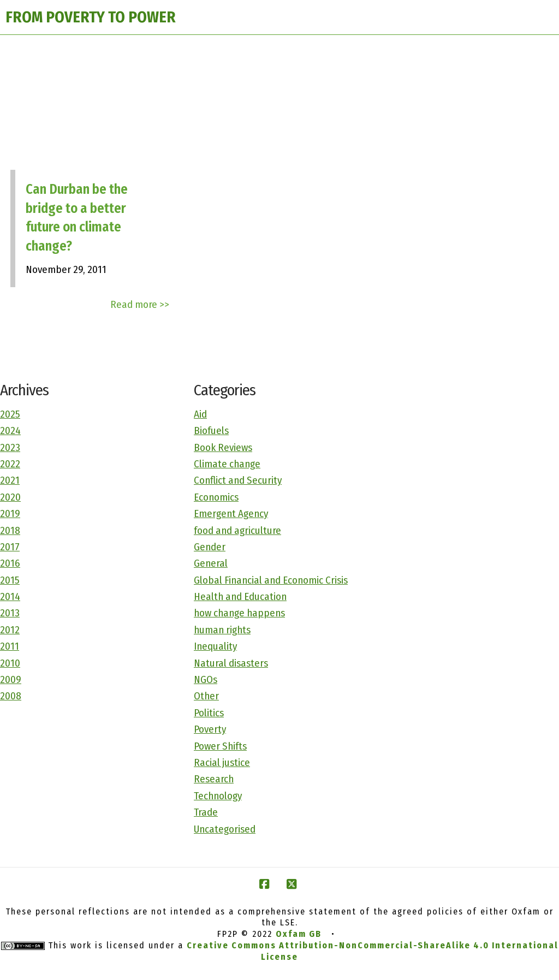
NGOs (206, 679)
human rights (222, 630)
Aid (200, 414)
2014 (10, 596)
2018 (10, 530)
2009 (11, 679)
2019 (10, 513)
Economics (216, 497)
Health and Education (240, 596)
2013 (10, 613)
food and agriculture (237, 530)
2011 (10, 646)
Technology (218, 796)
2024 (10, 430)
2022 (10, 464)
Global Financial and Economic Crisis (271, 580)
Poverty (210, 729)
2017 (10, 547)
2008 (11, 696)
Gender (210, 547)
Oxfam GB (299, 934)
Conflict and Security (238, 480)
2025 (10, 414)
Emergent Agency (231, 513)
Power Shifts (220, 746)
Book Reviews (223, 447)
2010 (10, 663)
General (211, 563)
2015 (10, 580)
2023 (10, 447)
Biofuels (211, 430)
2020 (10, 497)
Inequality (215, 646)
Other (206, 696)
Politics (209, 713)
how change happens (239, 613)
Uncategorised (225, 829)
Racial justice (222, 762)
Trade (206, 812)
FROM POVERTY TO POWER (91, 17)
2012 (10, 630)
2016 (10, 563)
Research (214, 779)
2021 (10, 480)
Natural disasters (231, 663)
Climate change (227, 464)
